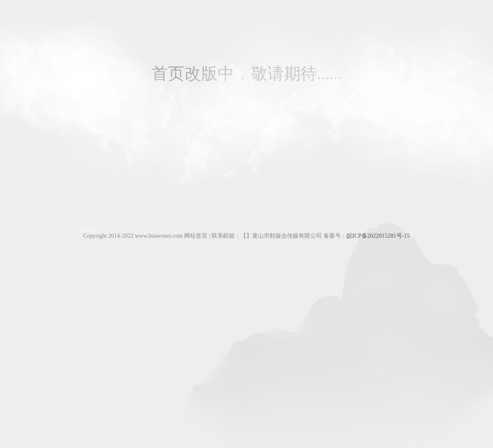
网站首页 (196, 236)
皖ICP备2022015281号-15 (378, 236)
